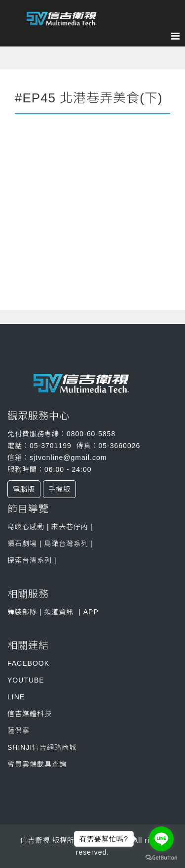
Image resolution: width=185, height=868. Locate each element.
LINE (16, 697)
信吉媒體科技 (30, 714)
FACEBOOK (28, 663)
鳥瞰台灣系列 (67, 544)
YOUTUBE (26, 680)
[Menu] (178, 36)
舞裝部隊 (22, 612)
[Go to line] (161, 839)
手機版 (59, 489)
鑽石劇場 (22, 544)
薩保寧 (18, 731)
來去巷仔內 (69, 527)
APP (91, 612)
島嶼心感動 (26, 527)
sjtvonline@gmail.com (68, 457)
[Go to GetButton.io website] (161, 858)
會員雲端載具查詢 (37, 764)
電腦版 (24, 489)
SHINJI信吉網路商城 (42, 747)
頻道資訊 (59, 612)
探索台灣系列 (31, 560)
